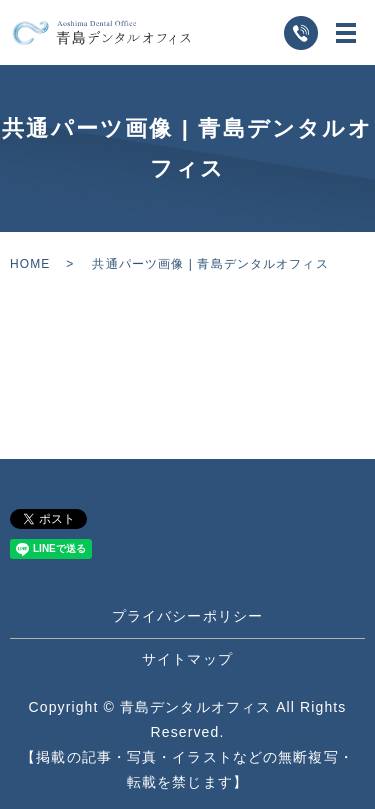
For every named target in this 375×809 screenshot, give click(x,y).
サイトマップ (187, 659)
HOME (30, 264)
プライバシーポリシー (187, 616)
